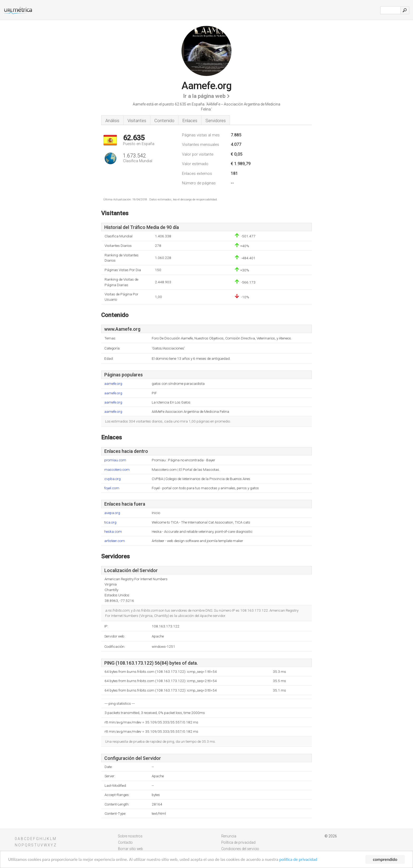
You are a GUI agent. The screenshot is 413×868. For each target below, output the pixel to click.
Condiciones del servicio (240, 849)
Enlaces (190, 121)
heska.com (113, 532)
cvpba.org (112, 479)
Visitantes (137, 121)
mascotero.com (117, 470)
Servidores (216, 121)
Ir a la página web (204, 96)
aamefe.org (113, 384)
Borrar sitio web (131, 849)
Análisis (112, 121)
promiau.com (115, 460)
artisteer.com (115, 541)
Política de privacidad (238, 842)
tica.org (110, 522)
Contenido (164, 121)
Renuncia (229, 836)
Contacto (125, 842)
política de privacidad (304, 860)
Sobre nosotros (130, 836)
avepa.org (112, 513)
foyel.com (112, 488)
